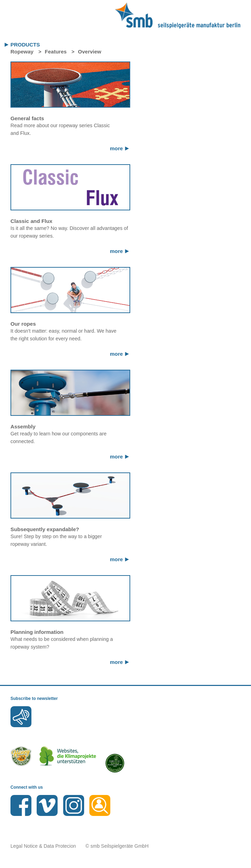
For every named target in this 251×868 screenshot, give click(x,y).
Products (25, 45)
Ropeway (22, 52)
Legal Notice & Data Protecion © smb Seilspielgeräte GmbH (80, 846)
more (116, 148)
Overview (90, 52)
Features (56, 52)
